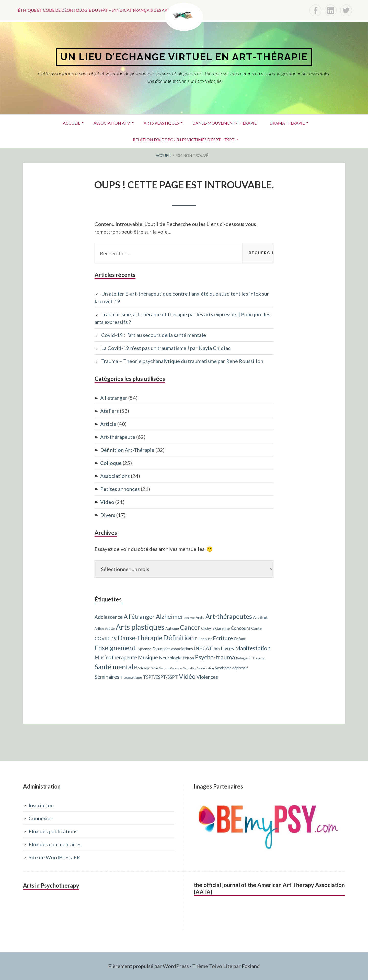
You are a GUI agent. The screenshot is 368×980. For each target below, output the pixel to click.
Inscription (41, 805)
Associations (115, 476)
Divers (108, 515)
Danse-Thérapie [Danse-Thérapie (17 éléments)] (140, 638)
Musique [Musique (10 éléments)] (148, 657)
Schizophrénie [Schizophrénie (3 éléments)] (148, 668)
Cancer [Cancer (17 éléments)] (190, 627)
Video (107, 502)
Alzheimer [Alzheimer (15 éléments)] (170, 616)
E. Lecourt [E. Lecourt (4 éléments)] (203, 639)
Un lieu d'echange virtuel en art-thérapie (184, 57)
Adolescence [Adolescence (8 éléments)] (109, 617)
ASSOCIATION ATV (112, 123)
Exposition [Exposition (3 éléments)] (144, 649)
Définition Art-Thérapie (127, 450)
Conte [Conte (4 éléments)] (256, 628)
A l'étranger (114, 398)
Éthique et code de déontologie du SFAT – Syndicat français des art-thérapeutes (109, 10)
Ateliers (110, 411)
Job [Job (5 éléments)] (216, 649)
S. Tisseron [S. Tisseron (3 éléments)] (257, 658)
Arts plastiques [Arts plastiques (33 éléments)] (140, 627)
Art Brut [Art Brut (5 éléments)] (260, 617)
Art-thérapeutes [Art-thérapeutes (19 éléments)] (229, 616)
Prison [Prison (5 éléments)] (188, 658)
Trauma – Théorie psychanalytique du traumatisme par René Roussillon (182, 361)
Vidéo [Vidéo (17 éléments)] (187, 676)
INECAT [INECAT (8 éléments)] (203, 648)
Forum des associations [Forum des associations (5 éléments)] (173, 649)
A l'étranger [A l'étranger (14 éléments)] (139, 616)
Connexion (41, 818)
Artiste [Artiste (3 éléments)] (110, 628)
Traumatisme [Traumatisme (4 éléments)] (131, 677)
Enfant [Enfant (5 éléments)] (240, 639)
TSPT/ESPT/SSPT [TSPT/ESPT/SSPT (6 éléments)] (160, 677)
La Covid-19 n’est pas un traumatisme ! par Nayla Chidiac (166, 348)
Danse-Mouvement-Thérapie (225, 123)
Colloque (111, 463)
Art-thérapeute (118, 437)
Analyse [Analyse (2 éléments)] (190, 618)
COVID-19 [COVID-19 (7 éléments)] (106, 638)
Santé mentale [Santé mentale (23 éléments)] (116, 667)
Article (108, 424)
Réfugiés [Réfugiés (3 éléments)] (242, 658)
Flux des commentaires (55, 844)
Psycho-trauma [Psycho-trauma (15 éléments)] (215, 657)
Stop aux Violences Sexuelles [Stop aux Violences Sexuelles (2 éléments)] (177, 668)
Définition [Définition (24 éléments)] (179, 638)
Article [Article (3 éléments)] (99, 628)
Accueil (71, 123)
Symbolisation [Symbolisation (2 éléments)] (205, 668)
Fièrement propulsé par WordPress (148, 966)
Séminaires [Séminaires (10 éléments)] (107, 677)
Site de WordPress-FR (54, 857)
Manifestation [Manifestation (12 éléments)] (253, 648)
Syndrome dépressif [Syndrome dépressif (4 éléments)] (231, 668)
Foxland (251, 966)
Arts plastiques (161, 123)
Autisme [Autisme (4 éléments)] (172, 628)
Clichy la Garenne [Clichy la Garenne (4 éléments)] (215, 628)
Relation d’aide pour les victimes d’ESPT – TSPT (184, 140)
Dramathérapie (287, 123)
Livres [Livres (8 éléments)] (227, 648)
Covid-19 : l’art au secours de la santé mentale (154, 335)
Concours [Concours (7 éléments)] (240, 628)
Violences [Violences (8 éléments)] (207, 677)
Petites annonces (120, 489)
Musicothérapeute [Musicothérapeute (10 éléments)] (116, 657)
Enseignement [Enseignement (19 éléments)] (115, 648)
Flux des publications (53, 831)
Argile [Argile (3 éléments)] (200, 618)
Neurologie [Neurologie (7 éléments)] (170, 658)
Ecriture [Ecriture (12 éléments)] (223, 638)
